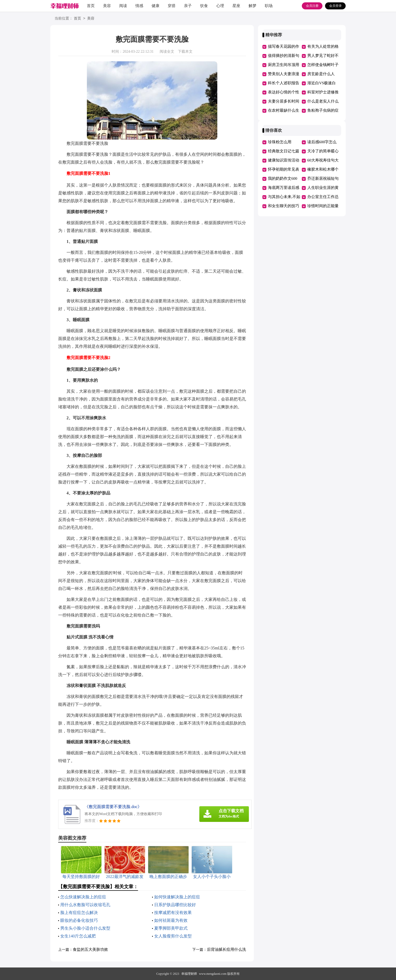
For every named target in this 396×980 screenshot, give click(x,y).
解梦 (253, 6)
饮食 (204, 6)
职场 (269, 6)
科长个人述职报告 (284, 83)
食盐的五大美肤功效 (90, 949)
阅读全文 (167, 52)
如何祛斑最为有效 (171, 920)
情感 (139, 6)
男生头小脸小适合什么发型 (85, 928)
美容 (107, 6)
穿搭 (172, 6)
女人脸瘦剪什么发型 (173, 936)
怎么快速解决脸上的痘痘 (83, 897)
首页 (91, 6)
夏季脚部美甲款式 (171, 928)
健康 (155, 6)
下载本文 (185, 52)
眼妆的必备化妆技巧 (79, 920)
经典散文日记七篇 (284, 151)
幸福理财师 (189, 974)
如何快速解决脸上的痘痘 (177, 897)
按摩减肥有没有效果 (173, 913)
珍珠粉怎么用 (280, 142)
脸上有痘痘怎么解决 (79, 913)
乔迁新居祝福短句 (323, 178)
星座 (236, 6)
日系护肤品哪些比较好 (175, 905)
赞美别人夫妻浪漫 (284, 74)
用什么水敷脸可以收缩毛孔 (85, 905)
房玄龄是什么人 (321, 74)
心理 (220, 6)
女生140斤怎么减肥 (78, 936)
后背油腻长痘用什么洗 (226, 949)
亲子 (188, 6)
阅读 (123, 6)
